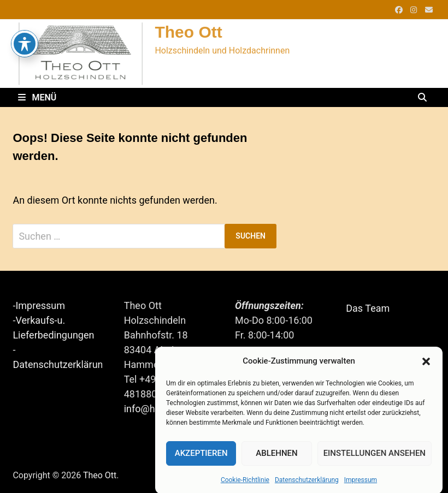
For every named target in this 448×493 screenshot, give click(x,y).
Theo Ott (188, 32)
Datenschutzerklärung (307, 484)
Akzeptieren (201, 458)
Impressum (361, 484)
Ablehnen (276, 458)
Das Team (368, 308)
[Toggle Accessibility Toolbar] (25, 21)
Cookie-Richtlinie (245, 484)
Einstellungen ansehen (375, 458)
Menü (37, 97)
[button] (426, 365)
